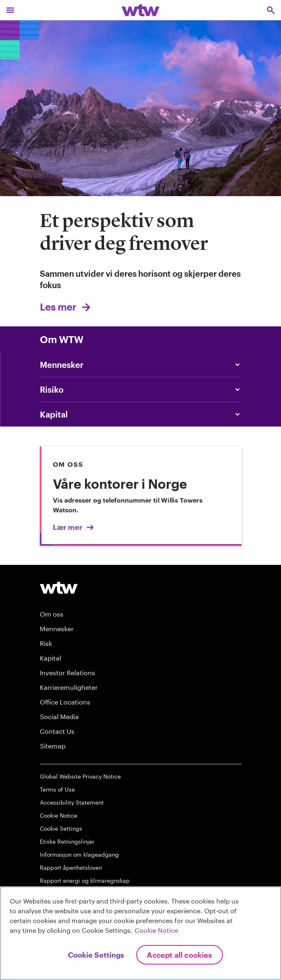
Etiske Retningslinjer (67, 841)
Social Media (59, 716)
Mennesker (57, 629)
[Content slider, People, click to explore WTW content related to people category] (141, 365)
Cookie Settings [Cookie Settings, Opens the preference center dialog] (96, 955)
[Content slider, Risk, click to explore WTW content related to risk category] (141, 389)
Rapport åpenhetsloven (71, 867)
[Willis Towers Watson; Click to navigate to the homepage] (140, 10)
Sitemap (53, 746)
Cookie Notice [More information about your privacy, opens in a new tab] (156, 930)
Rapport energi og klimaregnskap (85, 880)
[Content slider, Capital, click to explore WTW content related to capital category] (141, 414)
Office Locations (65, 702)
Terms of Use (57, 789)
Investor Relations (68, 673)
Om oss (52, 614)
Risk (46, 643)
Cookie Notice (59, 815)
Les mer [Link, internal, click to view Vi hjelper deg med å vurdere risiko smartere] (58, 307)
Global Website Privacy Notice (80, 776)
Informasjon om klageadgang (79, 854)
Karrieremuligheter (69, 687)
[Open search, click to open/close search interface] (271, 10)
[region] (140, 933)
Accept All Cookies (179, 955)
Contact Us (57, 731)
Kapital (50, 658)
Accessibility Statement (72, 802)
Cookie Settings (61, 828)
